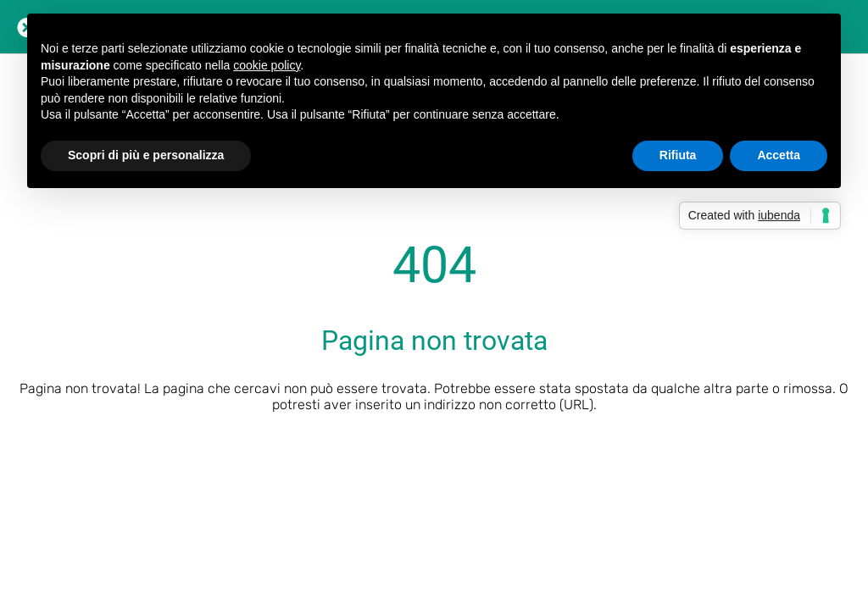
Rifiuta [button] (678, 155)
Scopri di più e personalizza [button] (146, 155)
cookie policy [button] (267, 65)
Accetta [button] (779, 155)
